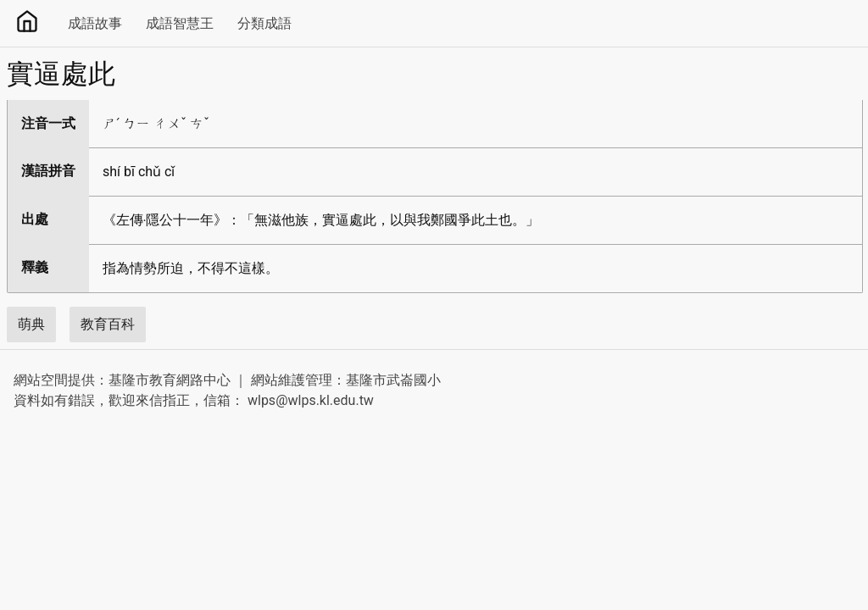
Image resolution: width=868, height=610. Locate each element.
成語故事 (95, 23)
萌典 (31, 324)
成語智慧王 (180, 23)
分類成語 (264, 23)
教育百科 (108, 324)
